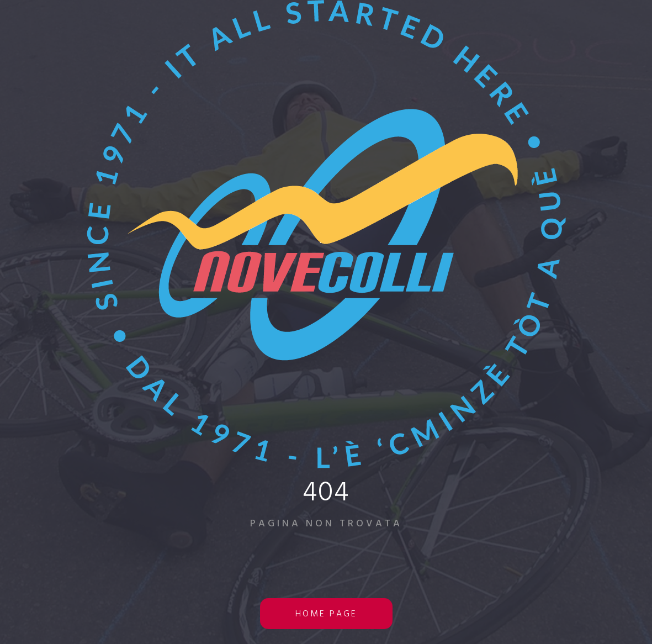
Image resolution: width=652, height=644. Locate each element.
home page (326, 614)
